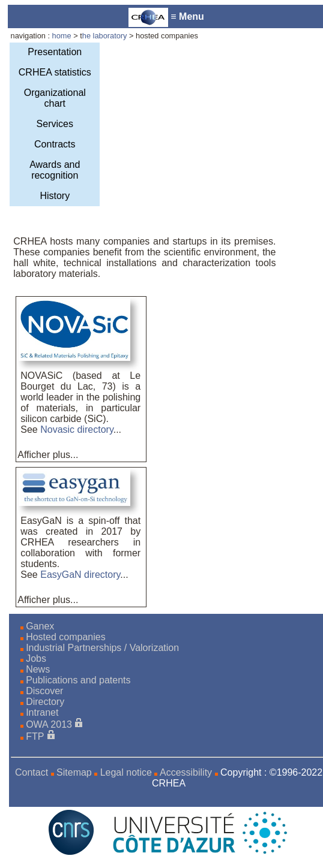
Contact (32, 772)
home (62, 36)
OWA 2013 (49, 724)
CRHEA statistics (55, 72)
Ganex (40, 626)
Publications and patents (78, 680)
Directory (45, 702)
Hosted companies (66, 637)
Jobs (36, 658)
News (38, 669)
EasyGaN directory (80, 575)
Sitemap (74, 772)
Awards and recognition (55, 170)
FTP (35, 736)
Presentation (55, 52)
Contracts (55, 144)
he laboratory (106, 36)
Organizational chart (55, 98)
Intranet (42, 712)
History (55, 196)
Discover (44, 691)
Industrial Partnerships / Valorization (102, 648)
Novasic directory (77, 430)
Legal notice (126, 772)
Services (55, 124)
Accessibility (186, 772)
